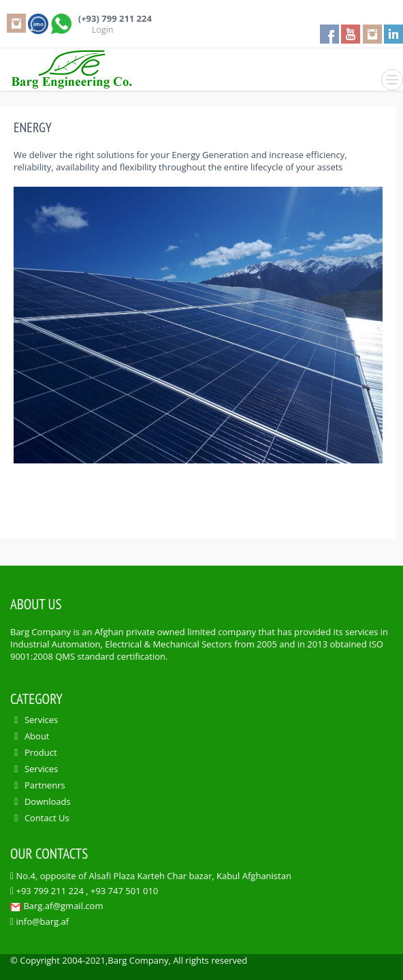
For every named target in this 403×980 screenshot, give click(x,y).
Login (103, 29)
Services (41, 720)
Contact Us (47, 818)
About (37, 736)
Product (41, 752)
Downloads (48, 801)
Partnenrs (45, 785)
